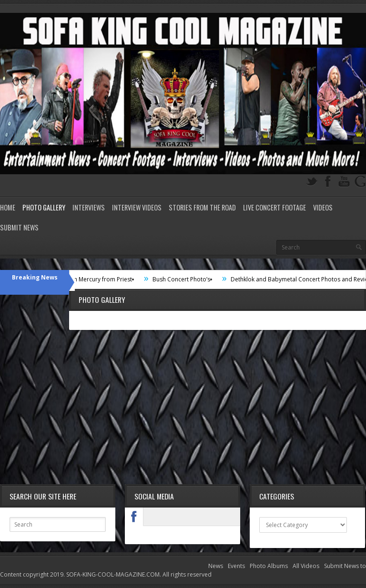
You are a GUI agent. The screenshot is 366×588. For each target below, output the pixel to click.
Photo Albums (269, 566)
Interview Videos (137, 207)
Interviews (89, 207)
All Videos (306, 566)
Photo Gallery (44, 207)
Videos (323, 207)
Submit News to (345, 566)
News (216, 566)
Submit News (19, 227)
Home (8, 207)
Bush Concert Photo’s (188, 279)
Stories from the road (202, 207)
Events (236, 566)
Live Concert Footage (274, 207)
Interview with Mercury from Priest (93, 279)
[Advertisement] (183, 408)
